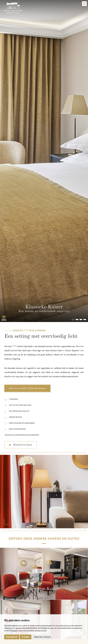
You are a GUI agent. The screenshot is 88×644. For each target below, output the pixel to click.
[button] (73, 320)
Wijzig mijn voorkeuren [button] (42, 637)
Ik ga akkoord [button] (12, 637)
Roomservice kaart (21, 445)
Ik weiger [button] (26, 637)
